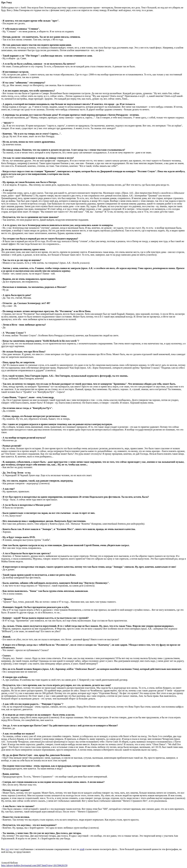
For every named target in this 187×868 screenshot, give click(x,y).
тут (7, 849)
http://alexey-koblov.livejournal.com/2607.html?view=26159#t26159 (34, 865)
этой (82, 849)
